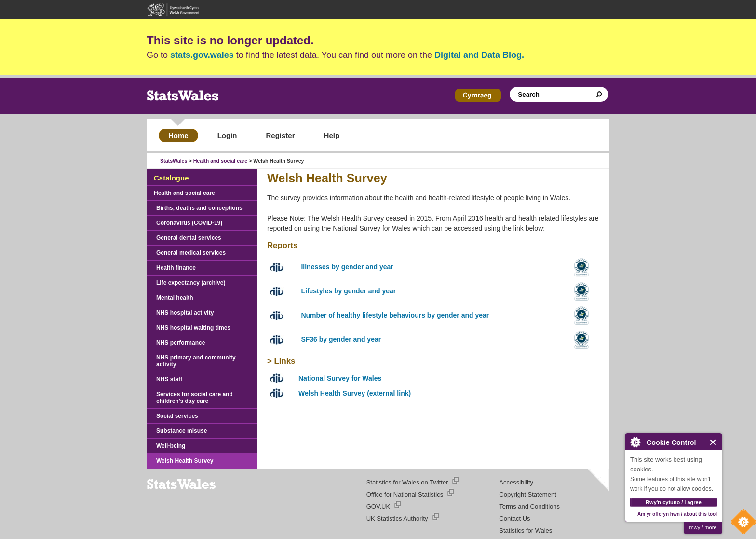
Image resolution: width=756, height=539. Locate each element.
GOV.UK (378, 506)
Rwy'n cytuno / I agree (674, 502)
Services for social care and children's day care (195, 398)
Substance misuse (182, 431)
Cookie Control (741, 524)
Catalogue (171, 178)
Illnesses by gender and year (347, 267)
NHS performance (181, 343)
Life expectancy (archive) (191, 283)
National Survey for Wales (340, 378)
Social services (177, 416)
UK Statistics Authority (397, 518)
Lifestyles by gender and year (348, 291)
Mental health (175, 298)
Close (713, 442)
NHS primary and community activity (196, 361)
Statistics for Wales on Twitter (407, 482)
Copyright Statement (528, 494)
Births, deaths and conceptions (199, 208)
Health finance (176, 268)
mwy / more (703, 527)
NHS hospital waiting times (193, 328)
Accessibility (516, 482)
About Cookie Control (635, 442)
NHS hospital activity (185, 313)
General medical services (191, 253)
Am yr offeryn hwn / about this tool (677, 514)
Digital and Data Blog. (479, 55)
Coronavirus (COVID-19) (189, 223)
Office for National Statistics (405, 494)
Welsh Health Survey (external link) (355, 393)
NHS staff (169, 379)
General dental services (189, 238)
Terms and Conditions (529, 506)
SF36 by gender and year (341, 339)
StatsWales (174, 161)
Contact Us (514, 518)
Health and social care (221, 161)
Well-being (171, 446)
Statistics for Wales (526, 531)
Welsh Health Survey (185, 461)
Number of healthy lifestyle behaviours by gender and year (395, 315)
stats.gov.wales (202, 55)
